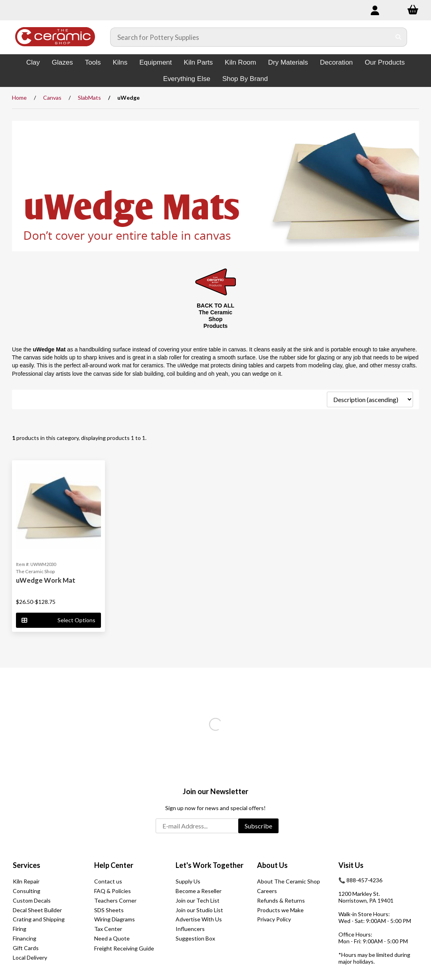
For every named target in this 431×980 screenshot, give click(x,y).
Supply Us (188, 881)
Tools (93, 62)
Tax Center (108, 929)
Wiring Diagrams (115, 919)
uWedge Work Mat (46, 580)
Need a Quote (112, 938)
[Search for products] (251, 37)
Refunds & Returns (281, 900)
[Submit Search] (398, 37)
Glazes (62, 62)
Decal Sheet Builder (37, 910)
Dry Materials (288, 62)
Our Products (385, 62)
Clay (33, 62)
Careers (267, 891)
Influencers (190, 929)
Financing (25, 938)
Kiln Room (240, 62)
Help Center (114, 865)
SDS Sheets (109, 910)
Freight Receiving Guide (124, 948)
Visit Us (351, 865)
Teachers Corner (115, 900)
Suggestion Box (195, 938)
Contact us (108, 881)
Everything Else (187, 79)
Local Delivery (30, 957)
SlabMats (89, 98)
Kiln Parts (199, 62)
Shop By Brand (245, 79)
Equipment (155, 62)
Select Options (58, 620)
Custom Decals (32, 900)
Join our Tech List (198, 900)
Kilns (120, 62)
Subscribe (258, 826)
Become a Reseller (199, 891)
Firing (20, 929)
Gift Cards (26, 948)
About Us (272, 865)
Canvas (52, 98)
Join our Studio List (199, 910)
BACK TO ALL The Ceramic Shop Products (215, 315)
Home (19, 98)
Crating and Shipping (39, 919)
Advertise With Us (199, 919)
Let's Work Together (210, 865)
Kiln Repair (26, 881)
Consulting (27, 891)
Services (27, 865)
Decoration (336, 62)
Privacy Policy (274, 919)
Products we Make (280, 910)
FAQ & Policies (113, 891)
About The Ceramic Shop (289, 881)
